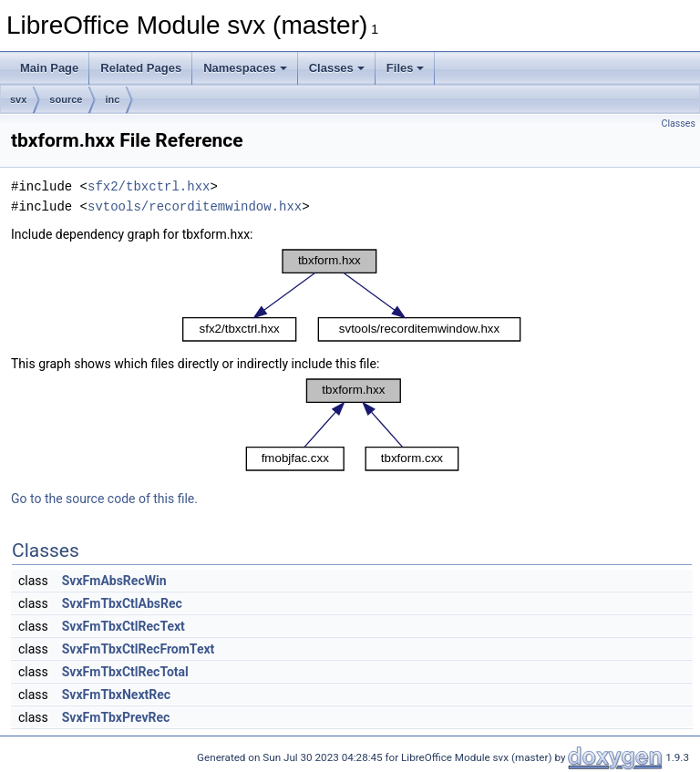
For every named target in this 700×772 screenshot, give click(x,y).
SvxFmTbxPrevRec (116, 717)
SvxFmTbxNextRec (116, 695)
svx (18, 99)
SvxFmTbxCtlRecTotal (125, 672)
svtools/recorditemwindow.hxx (195, 206)
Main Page (49, 68)
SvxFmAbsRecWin (114, 581)
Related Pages (141, 68)
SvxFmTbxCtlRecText (124, 626)
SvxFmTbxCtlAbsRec (122, 603)
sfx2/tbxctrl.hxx (149, 186)
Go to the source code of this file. (104, 499)
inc (112, 99)
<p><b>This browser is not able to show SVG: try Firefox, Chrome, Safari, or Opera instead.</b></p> (352, 295)
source (66, 99)
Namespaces (245, 68)
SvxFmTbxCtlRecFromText (139, 649)
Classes (337, 68)
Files (406, 68)
